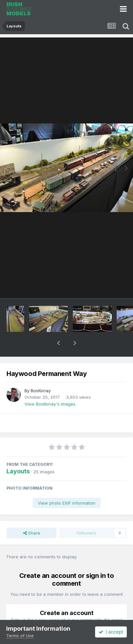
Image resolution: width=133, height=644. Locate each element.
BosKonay (41, 374)
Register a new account (66, 619)
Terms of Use (20, 636)
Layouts (18, 454)
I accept (111, 632)
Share (32, 516)
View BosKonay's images (50, 387)
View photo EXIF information (67, 486)
